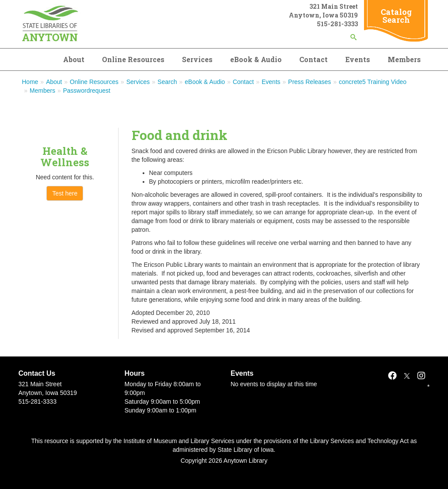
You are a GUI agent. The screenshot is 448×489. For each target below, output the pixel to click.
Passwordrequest (87, 91)
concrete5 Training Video (373, 82)
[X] (407, 376)
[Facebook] (392, 376)
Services (197, 59)
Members (404, 59)
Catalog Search (396, 16)
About (74, 59)
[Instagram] (421, 376)
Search (167, 82)
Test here (65, 193)
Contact (313, 59)
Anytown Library (245, 461)
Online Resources (133, 59)
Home (30, 82)
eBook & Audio (256, 59)
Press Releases (310, 82)
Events (358, 59)
